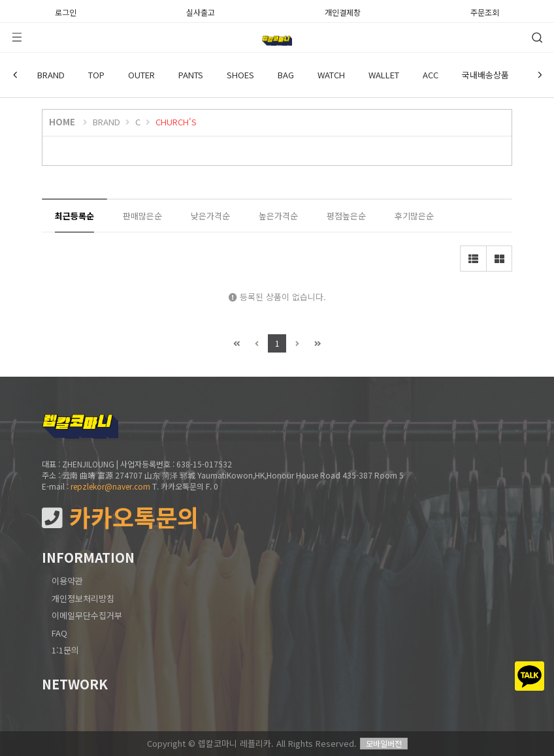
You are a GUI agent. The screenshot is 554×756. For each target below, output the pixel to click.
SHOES (240, 75)
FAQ (59, 633)
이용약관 (67, 581)
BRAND (51, 75)
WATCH (331, 75)
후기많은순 (414, 216)
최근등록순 (74, 216)
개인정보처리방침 (83, 598)
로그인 (66, 11)
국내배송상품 (485, 75)
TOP (96, 75)
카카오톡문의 (120, 517)
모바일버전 (384, 743)
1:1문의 (65, 650)
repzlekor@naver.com (110, 486)
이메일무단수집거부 (87, 615)
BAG (286, 75)
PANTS (191, 75)
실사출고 (201, 11)
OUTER (141, 75)
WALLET (384, 75)
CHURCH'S (176, 122)
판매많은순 (142, 216)
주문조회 (485, 11)
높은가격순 (278, 216)
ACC (431, 75)
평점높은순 (346, 216)
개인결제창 (343, 11)
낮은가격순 (210, 216)
